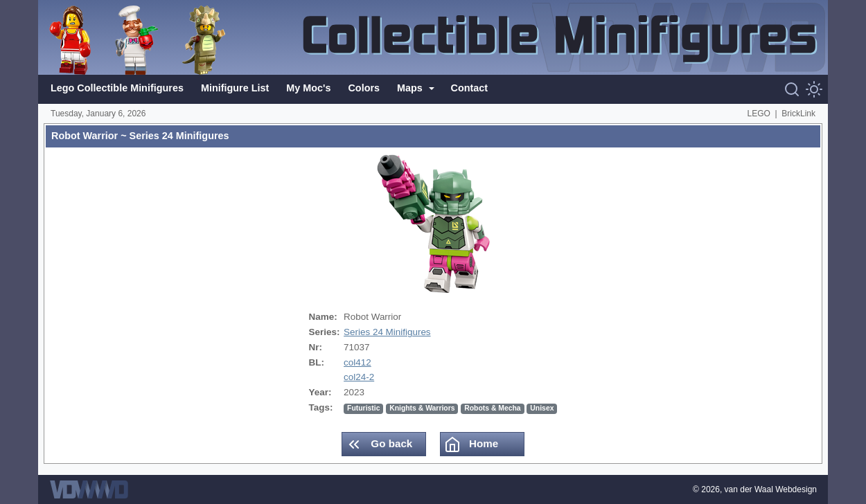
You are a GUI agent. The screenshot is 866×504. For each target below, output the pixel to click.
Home (471, 444)
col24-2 (359, 377)
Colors (364, 88)
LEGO (759, 114)
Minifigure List (235, 88)
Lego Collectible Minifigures (117, 88)
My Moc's (308, 88)
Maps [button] (411, 88)
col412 (357, 362)
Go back (379, 444)
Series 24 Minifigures (387, 332)
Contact (470, 88)
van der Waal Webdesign (771, 489)
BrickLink (798, 114)
